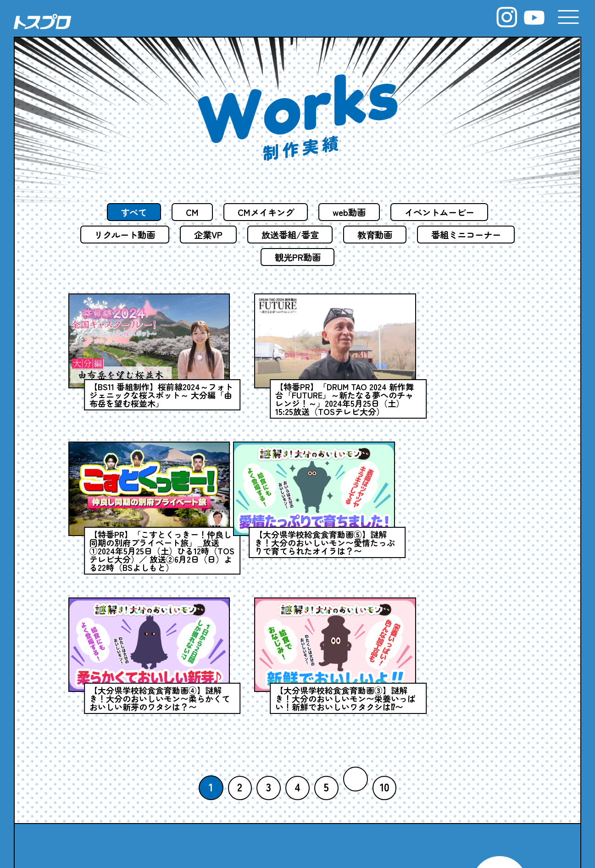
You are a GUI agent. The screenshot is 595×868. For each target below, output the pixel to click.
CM (187, 212)
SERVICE (296, 782)
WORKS (399, 782)
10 (386, 626)
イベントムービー (446, 212)
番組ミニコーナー (254, 258)
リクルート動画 (174, 235)
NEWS (95, 813)
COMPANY (182, 782)
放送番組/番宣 (347, 235)
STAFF (180, 813)
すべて (127, 212)
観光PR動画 (355, 258)
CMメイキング (264, 212)
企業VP (261, 235)
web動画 (351, 212)
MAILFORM (499, 716)
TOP (87, 782)
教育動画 (435, 235)
